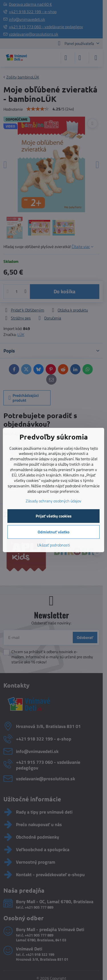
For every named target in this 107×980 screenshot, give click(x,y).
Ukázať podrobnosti (53, 545)
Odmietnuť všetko (53, 532)
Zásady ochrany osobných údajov (53, 501)
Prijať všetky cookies (54, 516)
